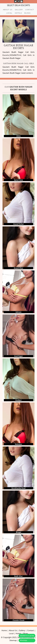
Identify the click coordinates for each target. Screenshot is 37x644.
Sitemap (13, 640)
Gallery (19, 10)
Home (4, 630)
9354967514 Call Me (27, 636)
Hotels (18, 13)
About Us (8, 10)
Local (9, 13)
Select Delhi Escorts (18, 5)
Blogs (28, 13)
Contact (30, 10)
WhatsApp (23, 640)
